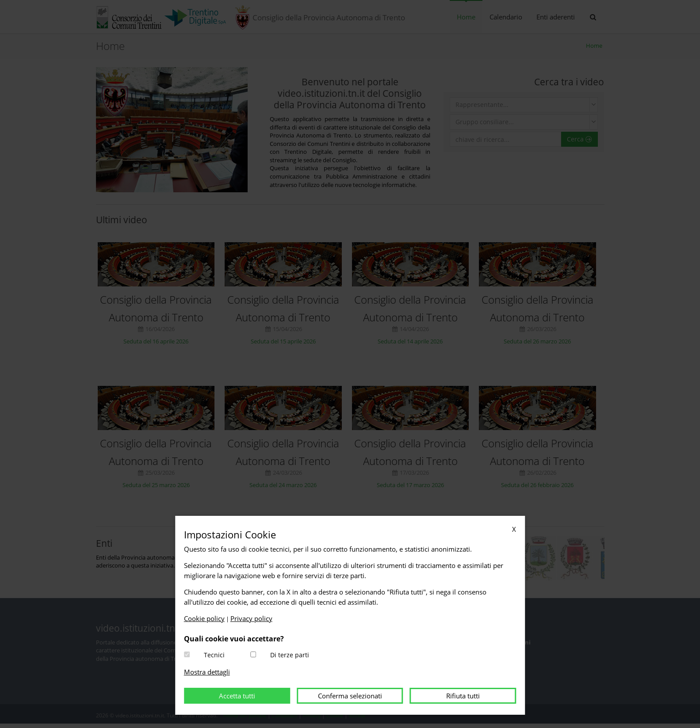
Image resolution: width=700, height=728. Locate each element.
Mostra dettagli (207, 672)
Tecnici (214, 655)
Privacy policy (251, 618)
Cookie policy (204, 618)
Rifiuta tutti (463, 696)
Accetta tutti (237, 696)
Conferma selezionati (350, 696)
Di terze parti (290, 655)
